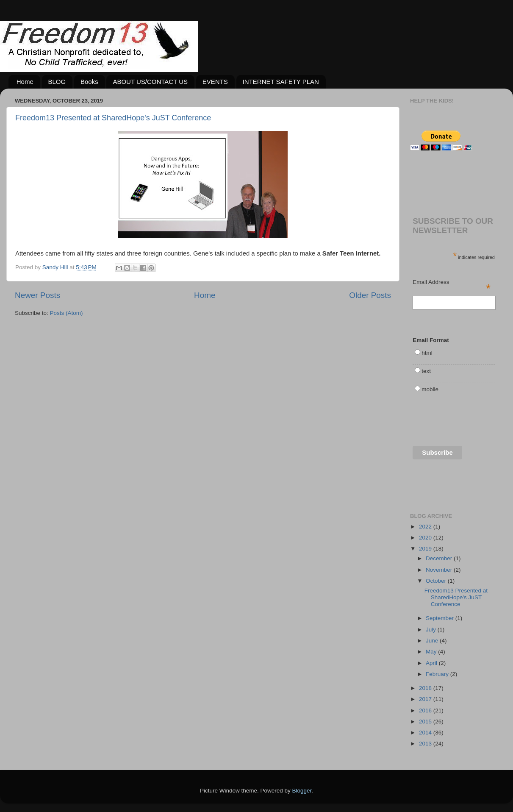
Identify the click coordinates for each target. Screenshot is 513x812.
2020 (426, 538)
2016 (426, 710)
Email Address (452, 283)
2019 (426, 549)
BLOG (57, 82)
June (433, 641)
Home (25, 82)
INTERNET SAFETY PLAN (281, 82)
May (432, 652)
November (440, 570)
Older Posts (370, 295)
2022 (426, 527)
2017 (426, 699)
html (427, 353)
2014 (426, 733)
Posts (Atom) (67, 313)
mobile (430, 389)
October (437, 581)
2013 (426, 744)
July (432, 630)
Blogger (302, 791)
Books (89, 82)
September (441, 618)
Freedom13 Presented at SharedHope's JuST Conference (113, 118)
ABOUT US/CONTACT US (150, 82)
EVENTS (215, 82)
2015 (426, 722)
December (440, 558)
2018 (426, 688)
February (438, 674)
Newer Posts (37, 295)
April (432, 663)
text (426, 371)
